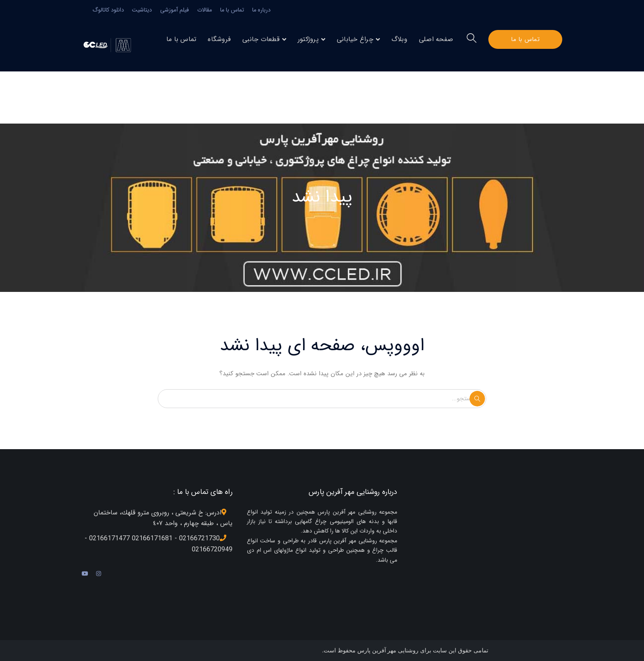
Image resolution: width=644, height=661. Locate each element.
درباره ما (261, 10)
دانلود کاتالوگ (108, 10)
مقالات (205, 10)
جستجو (477, 399)
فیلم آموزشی (175, 10)
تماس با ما (232, 10)
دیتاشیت (142, 10)
